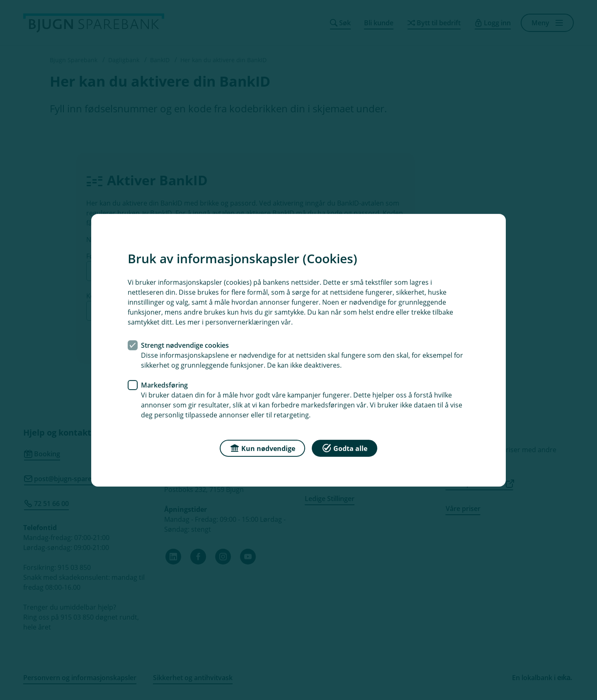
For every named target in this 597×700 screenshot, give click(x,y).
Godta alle (345, 447)
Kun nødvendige (262, 447)
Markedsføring (164, 385)
